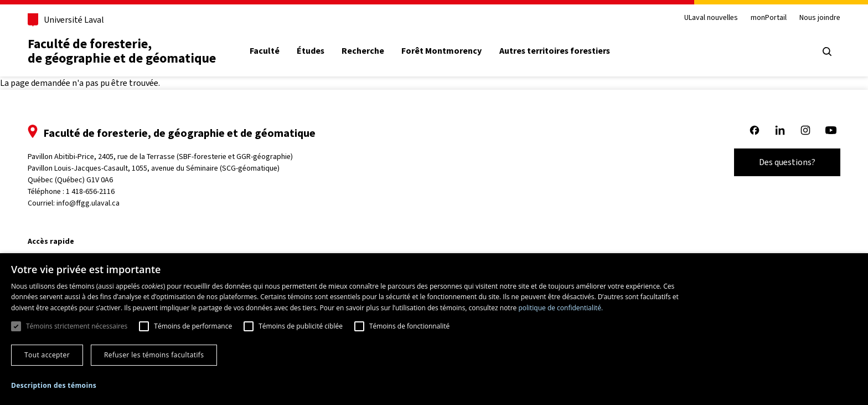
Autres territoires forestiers (555, 51)
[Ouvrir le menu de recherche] (827, 52)
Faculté (265, 51)
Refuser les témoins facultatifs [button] (154, 355)
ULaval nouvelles (711, 18)
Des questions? (787, 162)
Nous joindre (820, 18)
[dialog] (434, 329)
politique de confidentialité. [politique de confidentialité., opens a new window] (560, 308)
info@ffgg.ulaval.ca (88, 203)
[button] (54, 386)
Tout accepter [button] (47, 355)
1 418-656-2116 (90, 191)
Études (311, 51)
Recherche (363, 51)
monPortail (769, 18)
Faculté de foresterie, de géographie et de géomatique (122, 51)
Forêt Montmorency (441, 51)
